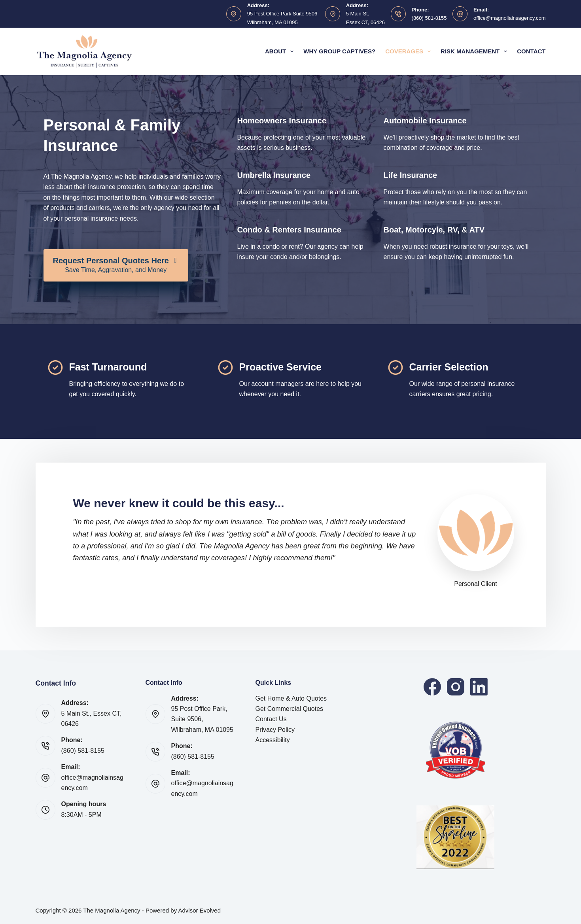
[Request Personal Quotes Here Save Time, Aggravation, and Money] (116, 265)
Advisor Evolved (200, 910)
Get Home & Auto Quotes (291, 698)
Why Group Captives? (339, 51)
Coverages (410, 51)
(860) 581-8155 (429, 18)
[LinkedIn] (479, 687)
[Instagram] (456, 687)
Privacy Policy (275, 730)
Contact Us (271, 719)
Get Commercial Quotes (290, 709)
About (281, 51)
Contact (531, 51)
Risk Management (475, 51)
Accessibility (273, 740)
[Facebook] (432, 687)
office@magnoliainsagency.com (510, 18)
